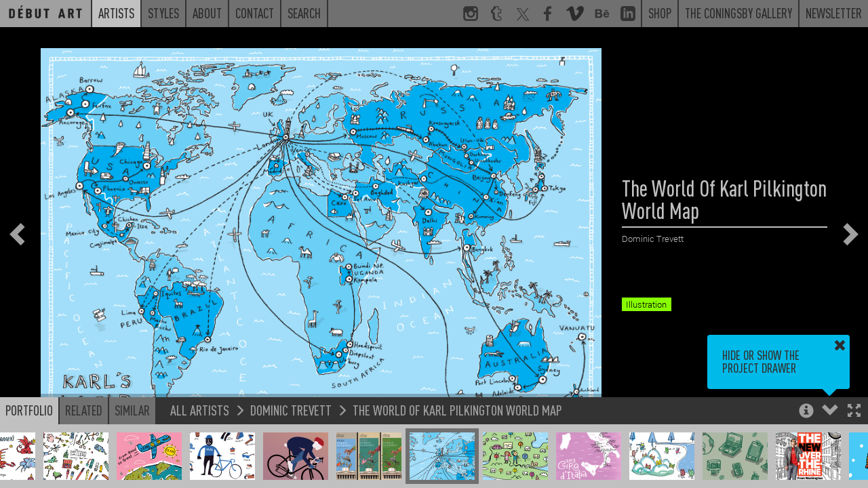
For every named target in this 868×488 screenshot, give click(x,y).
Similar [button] (132, 410)
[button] (854, 412)
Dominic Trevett (291, 410)
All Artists (200, 410)
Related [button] (84, 410)
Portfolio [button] (29, 410)
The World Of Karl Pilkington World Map (457, 410)
